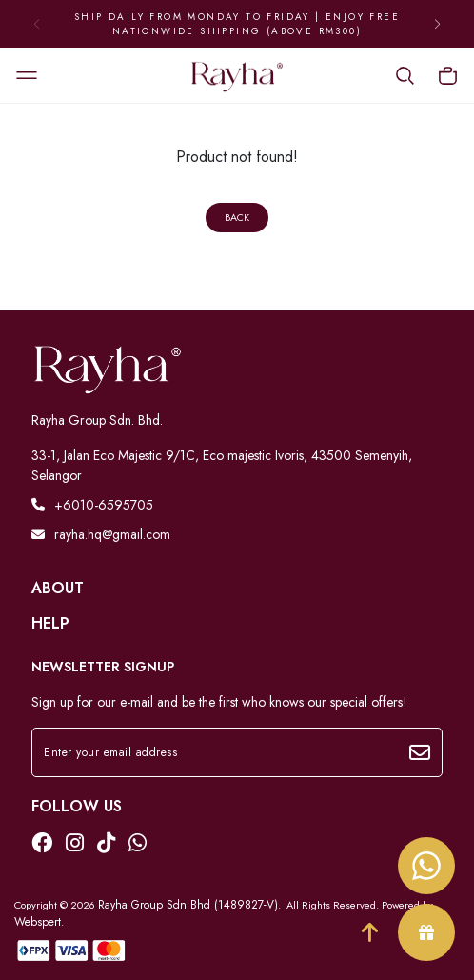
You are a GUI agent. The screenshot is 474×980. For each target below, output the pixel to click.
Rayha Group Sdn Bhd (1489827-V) (188, 905)
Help (50, 624)
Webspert (38, 922)
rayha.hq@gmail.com (101, 534)
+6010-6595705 (92, 505)
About (58, 589)
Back (237, 218)
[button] (437, 24)
